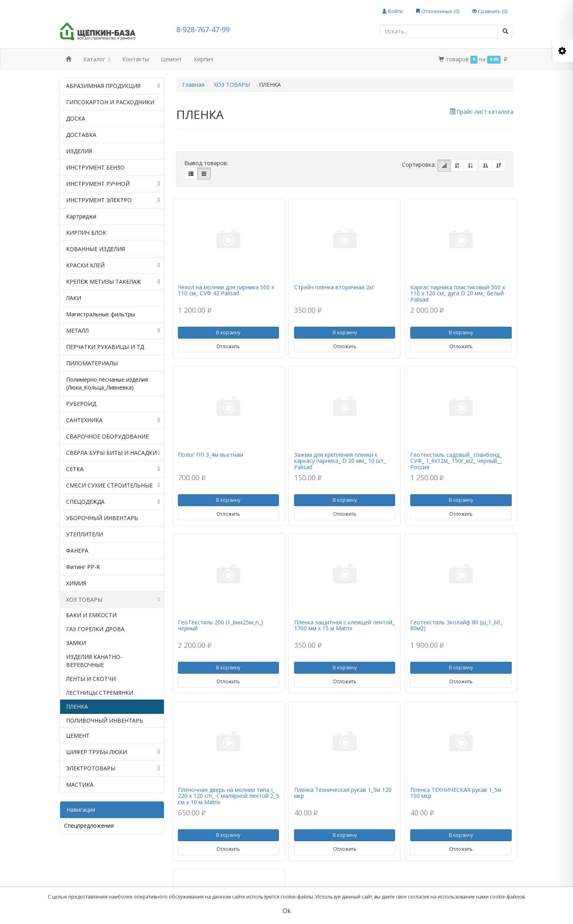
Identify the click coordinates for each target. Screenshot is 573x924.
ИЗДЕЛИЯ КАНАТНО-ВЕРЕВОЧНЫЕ (94, 661)
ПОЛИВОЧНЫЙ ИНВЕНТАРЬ (105, 720)
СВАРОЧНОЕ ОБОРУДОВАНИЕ (107, 436)
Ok (287, 911)
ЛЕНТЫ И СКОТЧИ (91, 679)
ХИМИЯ (76, 583)
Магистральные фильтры (100, 314)
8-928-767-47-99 (203, 29)
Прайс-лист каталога (481, 112)
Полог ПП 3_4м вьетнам (210, 455)
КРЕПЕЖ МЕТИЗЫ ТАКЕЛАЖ (113, 282)
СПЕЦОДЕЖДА (113, 502)
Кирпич (204, 59)
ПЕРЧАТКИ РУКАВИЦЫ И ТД (105, 347)
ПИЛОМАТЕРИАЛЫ (92, 363)
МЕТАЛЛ (113, 331)
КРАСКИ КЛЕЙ (113, 265)
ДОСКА (76, 118)
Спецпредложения (89, 826)
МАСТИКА (80, 785)
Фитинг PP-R (83, 567)
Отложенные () (437, 11)
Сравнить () (490, 11)
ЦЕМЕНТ (78, 736)
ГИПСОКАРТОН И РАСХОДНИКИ (110, 102)
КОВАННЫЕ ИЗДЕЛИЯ (95, 249)
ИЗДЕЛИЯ (79, 151)
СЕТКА (113, 469)
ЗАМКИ (76, 643)
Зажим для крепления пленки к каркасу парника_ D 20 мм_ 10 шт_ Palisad (340, 461)
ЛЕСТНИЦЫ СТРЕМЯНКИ (100, 693)
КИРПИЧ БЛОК (86, 233)
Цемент (171, 59)
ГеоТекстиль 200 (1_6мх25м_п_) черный (220, 625)
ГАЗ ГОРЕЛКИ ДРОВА (95, 629)
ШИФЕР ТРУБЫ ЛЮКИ (113, 752)
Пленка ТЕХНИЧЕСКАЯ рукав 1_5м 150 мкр (456, 793)
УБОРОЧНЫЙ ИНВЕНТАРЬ (102, 518)
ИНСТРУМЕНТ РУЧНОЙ (113, 184)
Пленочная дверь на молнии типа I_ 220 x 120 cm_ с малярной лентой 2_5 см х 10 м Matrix (228, 796)
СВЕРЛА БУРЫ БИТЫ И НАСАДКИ (113, 453)
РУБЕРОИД (81, 404)
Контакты (135, 59)
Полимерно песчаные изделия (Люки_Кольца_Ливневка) (107, 383)
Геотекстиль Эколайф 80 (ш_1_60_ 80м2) (456, 625)
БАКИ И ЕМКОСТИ (91, 615)
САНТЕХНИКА (113, 420)
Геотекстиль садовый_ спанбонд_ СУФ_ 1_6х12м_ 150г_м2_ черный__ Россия (456, 461)
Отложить (228, 346)
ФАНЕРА (77, 551)
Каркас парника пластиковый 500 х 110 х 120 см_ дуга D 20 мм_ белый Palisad (458, 293)
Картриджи (81, 216)
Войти (392, 11)
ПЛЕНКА (77, 707)
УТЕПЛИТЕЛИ (85, 534)
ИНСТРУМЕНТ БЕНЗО (95, 167)
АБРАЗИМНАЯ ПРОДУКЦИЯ (113, 86)
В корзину (228, 332)
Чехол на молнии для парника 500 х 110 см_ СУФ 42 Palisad (226, 290)
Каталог (97, 60)
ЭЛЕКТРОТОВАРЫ (113, 768)
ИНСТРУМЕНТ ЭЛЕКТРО (113, 200)
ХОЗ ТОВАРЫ (113, 600)
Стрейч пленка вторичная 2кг (334, 287)
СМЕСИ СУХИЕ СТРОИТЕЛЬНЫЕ (113, 485)
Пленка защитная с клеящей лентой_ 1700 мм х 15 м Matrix (344, 625)
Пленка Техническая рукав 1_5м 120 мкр (343, 793)
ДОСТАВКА (81, 135)
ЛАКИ (74, 298)
